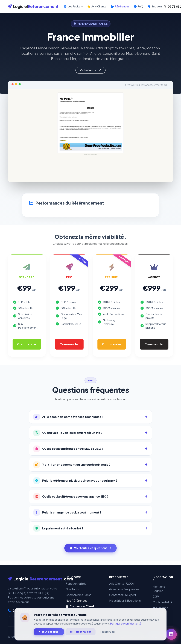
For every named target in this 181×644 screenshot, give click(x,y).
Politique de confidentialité (126, 629)
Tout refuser (108, 637)
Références (120, 6)
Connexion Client (80, 606)
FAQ (139, 6)
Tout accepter (49, 637)
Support (155, 6)
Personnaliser (81, 637)
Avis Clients (97, 6)
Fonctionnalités (76, 584)
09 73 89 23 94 (20, 610)
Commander (27, 344)
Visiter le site (90, 70)
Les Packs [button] (72, 6)
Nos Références (77, 601)
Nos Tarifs (72, 589)
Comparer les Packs (79, 595)
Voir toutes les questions (90, 548)
